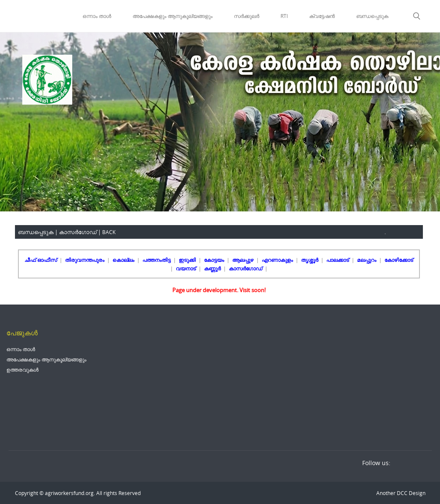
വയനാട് (186, 268)
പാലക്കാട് (338, 260)
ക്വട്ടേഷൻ (322, 16)
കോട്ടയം (215, 260)
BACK (109, 232)
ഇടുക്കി (188, 260)
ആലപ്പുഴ (244, 260)
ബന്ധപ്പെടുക (372, 16)
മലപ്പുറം (367, 260)
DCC (402, 493)
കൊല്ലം (124, 260)
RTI (284, 16)
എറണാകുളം (278, 260)
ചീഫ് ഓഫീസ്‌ (41, 260)
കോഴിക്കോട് (399, 260)
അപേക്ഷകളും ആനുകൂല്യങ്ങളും (173, 16)
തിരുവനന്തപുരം (85, 260)
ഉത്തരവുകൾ (22, 369)
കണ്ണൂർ (213, 268)
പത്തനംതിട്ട (157, 260)
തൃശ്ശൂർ (310, 260)
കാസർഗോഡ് (246, 268)
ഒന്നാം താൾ (97, 16)
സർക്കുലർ (247, 16)
